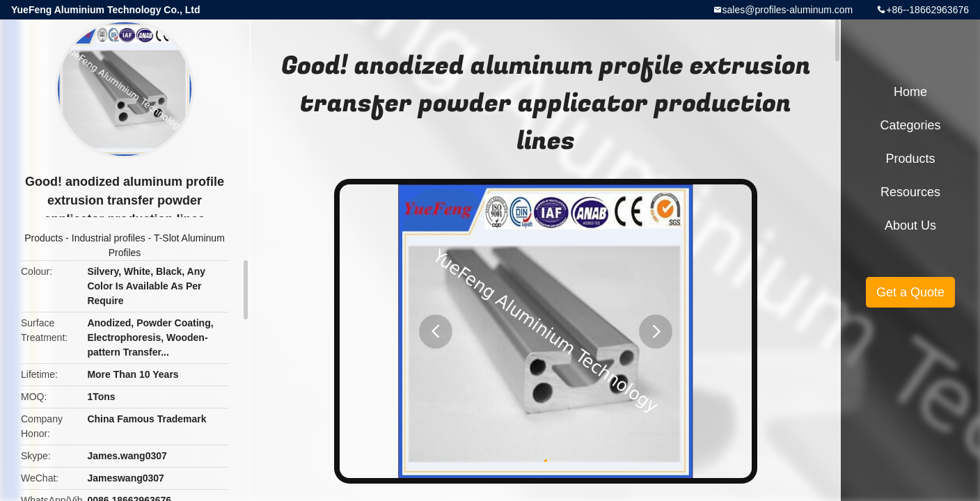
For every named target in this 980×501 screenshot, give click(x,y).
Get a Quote (910, 292)
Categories (910, 125)
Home (910, 92)
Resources (910, 192)
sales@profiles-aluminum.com (788, 10)
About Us (910, 225)
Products (44, 238)
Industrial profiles (109, 238)
